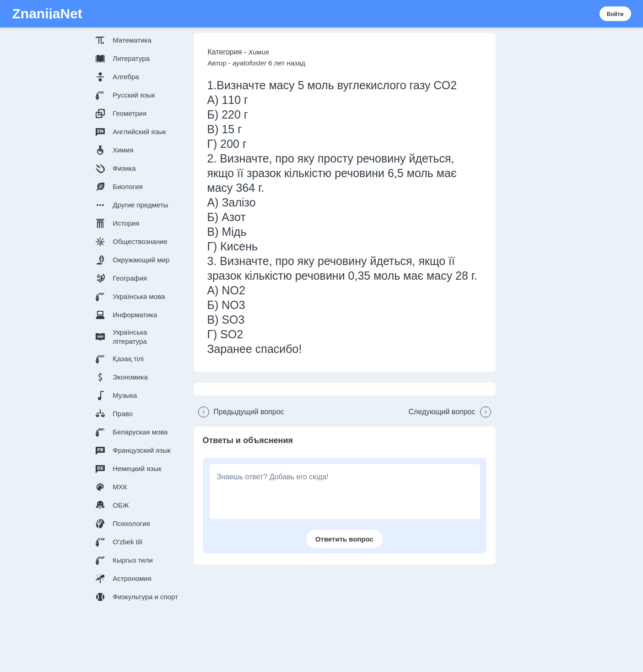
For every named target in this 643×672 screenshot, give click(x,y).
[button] (139, 40)
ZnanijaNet (47, 14)
